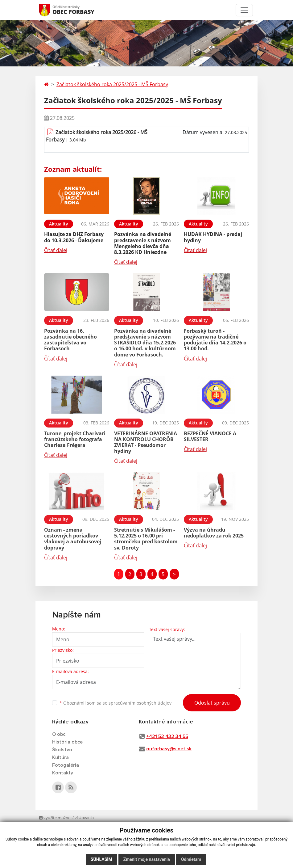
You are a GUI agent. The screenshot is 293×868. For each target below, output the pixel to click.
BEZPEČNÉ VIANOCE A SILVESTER (210, 436)
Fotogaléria (66, 765)
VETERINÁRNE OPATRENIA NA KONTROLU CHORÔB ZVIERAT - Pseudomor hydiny (146, 442)
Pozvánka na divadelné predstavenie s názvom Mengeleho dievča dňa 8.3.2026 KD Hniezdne (143, 243)
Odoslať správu (212, 703)
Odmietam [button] (191, 859)
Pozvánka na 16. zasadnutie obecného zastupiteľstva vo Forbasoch (70, 340)
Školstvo (62, 750)
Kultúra (60, 757)
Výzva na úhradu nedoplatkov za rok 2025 (214, 533)
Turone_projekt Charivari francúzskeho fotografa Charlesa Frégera (75, 439)
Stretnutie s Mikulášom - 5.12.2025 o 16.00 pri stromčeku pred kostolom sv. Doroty (146, 539)
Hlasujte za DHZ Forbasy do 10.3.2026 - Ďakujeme (74, 237)
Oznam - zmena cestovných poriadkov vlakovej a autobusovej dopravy (73, 539)
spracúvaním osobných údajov (140, 703)
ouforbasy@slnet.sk (169, 749)
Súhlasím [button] (101, 859)
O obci (59, 734)
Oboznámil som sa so (116, 703)
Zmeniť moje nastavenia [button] (147, 859)
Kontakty (63, 773)
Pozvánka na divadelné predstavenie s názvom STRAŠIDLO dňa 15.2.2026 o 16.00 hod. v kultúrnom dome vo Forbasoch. (145, 343)
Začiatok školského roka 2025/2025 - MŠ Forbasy (112, 84)
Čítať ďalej (56, 250)
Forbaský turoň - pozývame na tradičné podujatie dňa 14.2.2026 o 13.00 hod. (215, 340)
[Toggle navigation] (244, 10)
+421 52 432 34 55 (167, 736)
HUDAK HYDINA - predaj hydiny (213, 237)
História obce (67, 742)
